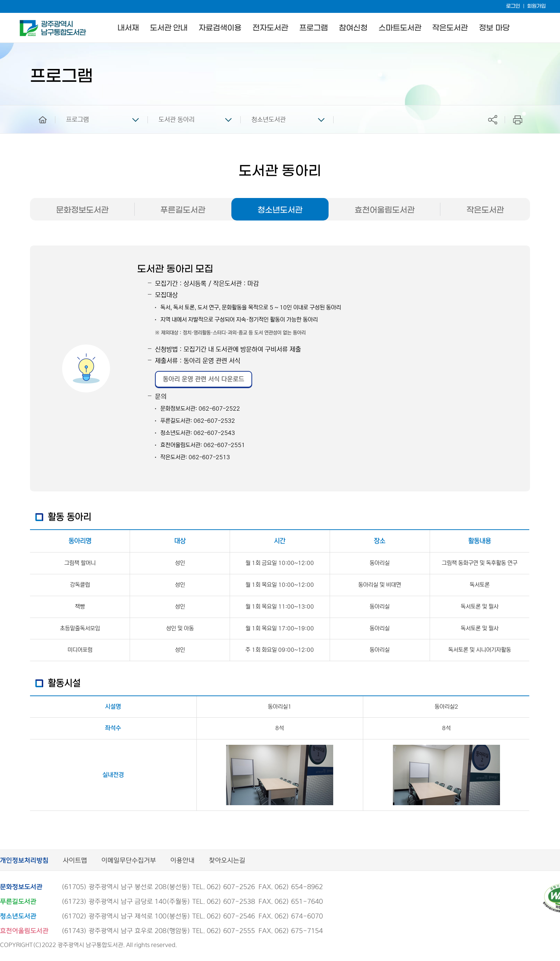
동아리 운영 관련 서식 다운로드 (204, 379)
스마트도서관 (400, 28)
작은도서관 (450, 28)
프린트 (518, 120)
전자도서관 (270, 28)
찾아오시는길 (227, 861)
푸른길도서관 (183, 210)
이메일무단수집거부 (129, 861)
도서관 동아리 (177, 120)
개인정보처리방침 (24, 861)
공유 (492, 120)
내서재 (128, 28)
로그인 (513, 6)
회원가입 (536, 6)
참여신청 (353, 28)
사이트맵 (75, 861)
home (37, 109)
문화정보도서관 (82, 210)
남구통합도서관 (29, 23)
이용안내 (182, 861)
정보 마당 (494, 28)
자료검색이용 (220, 28)
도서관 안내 (169, 28)
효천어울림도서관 (385, 210)
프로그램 (314, 28)
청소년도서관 (269, 120)
